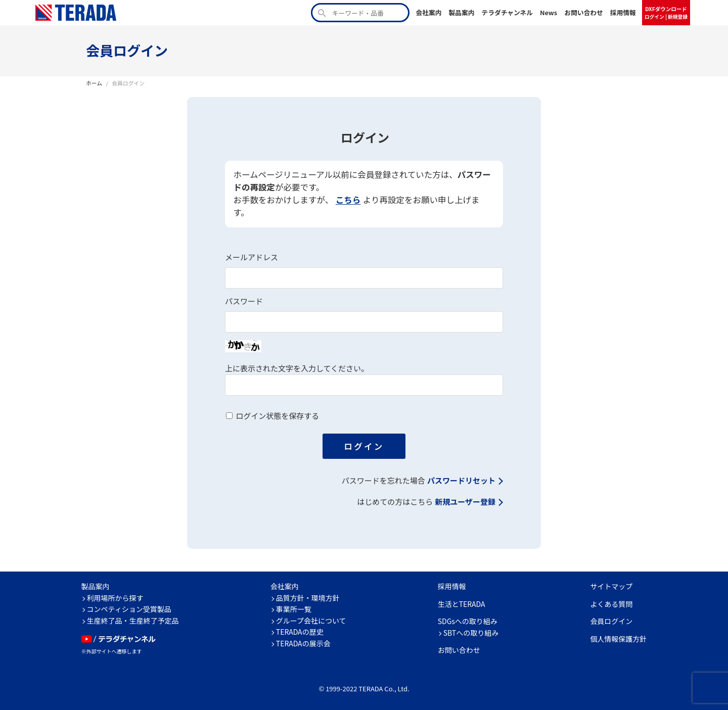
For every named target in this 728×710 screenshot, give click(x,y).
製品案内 (461, 12)
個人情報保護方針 (618, 639)
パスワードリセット (461, 481)
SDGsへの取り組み (468, 621)
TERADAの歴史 (300, 632)
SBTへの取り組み (471, 633)
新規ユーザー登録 (465, 502)
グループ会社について (311, 621)
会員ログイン (611, 621)
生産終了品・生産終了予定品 (133, 621)
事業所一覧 (294, 609)
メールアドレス (252, 257)
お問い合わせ (584, 12)
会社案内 (428, 12)
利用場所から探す (115, 598)
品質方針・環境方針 (308, 598)
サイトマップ (611, 586)
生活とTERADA (462, 604)
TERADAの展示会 (303, 643)
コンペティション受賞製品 (129, 609)
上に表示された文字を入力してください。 (297, 369)
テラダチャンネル (507, 12)
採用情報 (623, 12)
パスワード (244, 301)
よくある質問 (611, 604)
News (549, 12)
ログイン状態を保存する (277, 416)
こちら (348, 200)
